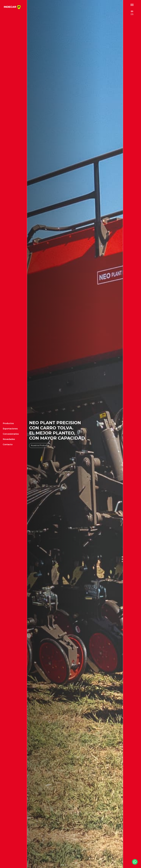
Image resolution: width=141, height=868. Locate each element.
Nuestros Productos (40, 445)
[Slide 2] (67, 865)
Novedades (9, 416)
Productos (8, 400)
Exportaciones (10, 405)
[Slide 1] (62, 865)
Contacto (8, 421)
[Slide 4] (75, 865)
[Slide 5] (79, 865)
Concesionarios (11, 411)
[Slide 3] (71, 865)
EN (132, 14)
